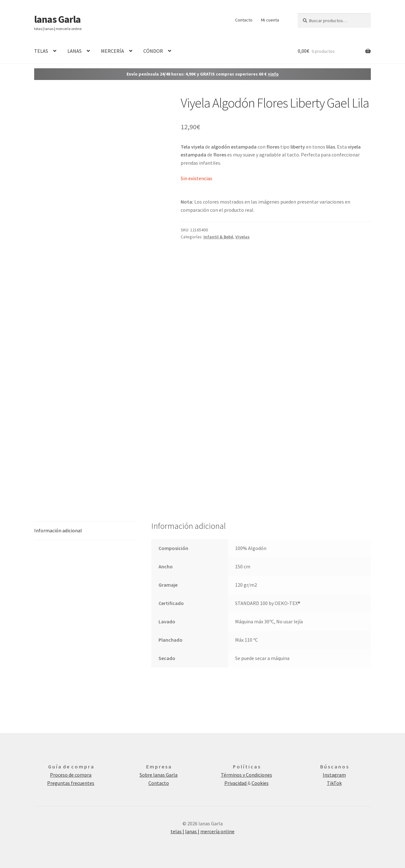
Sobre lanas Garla (159, 775)
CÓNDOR (153, 51)
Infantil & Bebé (218, 237)
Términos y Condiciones (246, 775)
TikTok (334, 783)
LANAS (75, 51)
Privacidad (236, 783)
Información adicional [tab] (58, 530)
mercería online (217, 831)
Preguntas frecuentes (71, 783)
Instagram (334, 775)
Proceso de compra (71, 775)
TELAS (41, 51)
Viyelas (243, 237)
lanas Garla (57, 19)
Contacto (244, 20)
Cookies (260, 783)
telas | (177, 831)
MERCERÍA (112, 51)
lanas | (192, 831)
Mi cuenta (270, 20)
